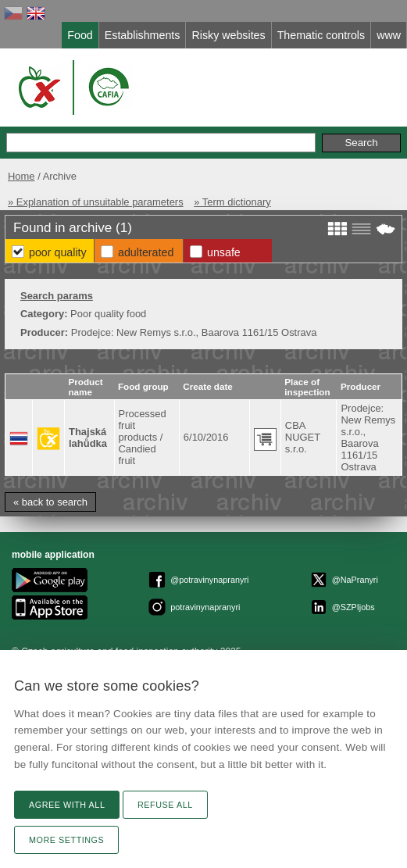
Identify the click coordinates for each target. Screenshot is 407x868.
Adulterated (146, 252)
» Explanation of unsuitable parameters (96, 202)
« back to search (50, 502)
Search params (57, 296)
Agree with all (67, 805)
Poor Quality (58, 252)
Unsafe (224, 252)
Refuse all (165, 805)
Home (21, 176)
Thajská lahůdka (88, 438)
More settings (66, 840)
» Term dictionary (232, 202)
